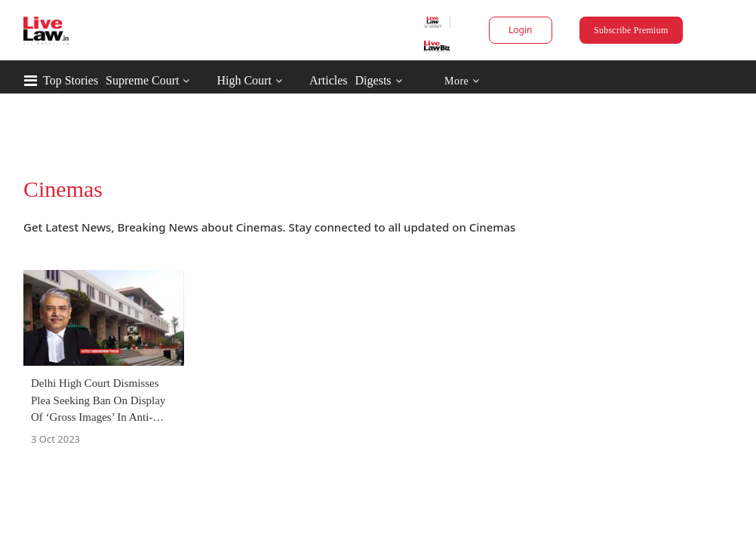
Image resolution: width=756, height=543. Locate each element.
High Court (308, 80)
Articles (393, 80)
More (526, 81)
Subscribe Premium (591, 30)
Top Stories (135, 80)
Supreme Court (206, 80)
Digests (438, 80)
